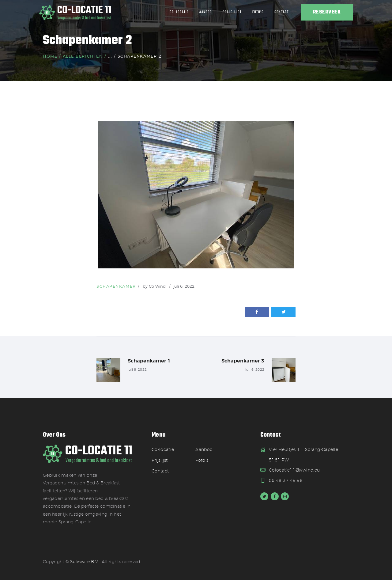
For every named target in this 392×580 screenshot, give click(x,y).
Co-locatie (163, 450)
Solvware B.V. (85, 562)
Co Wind (158, 286)
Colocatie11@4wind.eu (294, 470)
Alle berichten (83, 56)
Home (50, 56)
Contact (160, 471)
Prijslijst (160, 461)
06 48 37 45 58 (286, 481)
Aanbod (204, 450)
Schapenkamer (116, 286)
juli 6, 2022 (184, 286)
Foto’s (202, 461)
